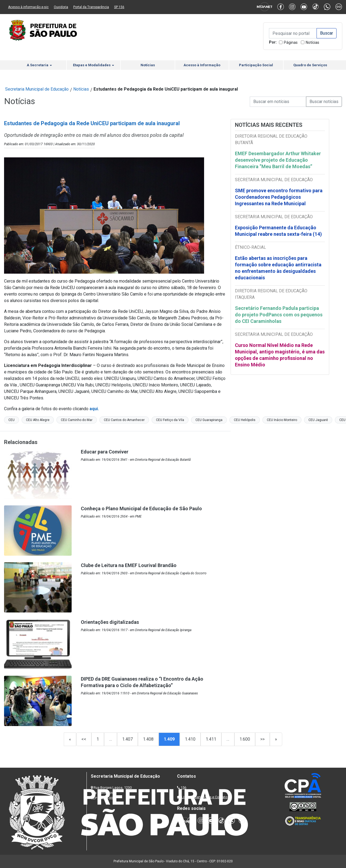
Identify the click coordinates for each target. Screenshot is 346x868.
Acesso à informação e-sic (28, 7)
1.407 (127, 739)
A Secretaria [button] (39, 65)
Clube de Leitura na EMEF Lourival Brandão (129, 565)
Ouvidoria (61, 7)
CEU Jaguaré (318, 420)
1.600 (245, 739)
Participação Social (256, 65)
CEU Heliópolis (245, 420)
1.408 (148, 739)
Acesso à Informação (202, 65)
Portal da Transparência (91, 7)
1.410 (190, 739)
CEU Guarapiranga (209, 420)
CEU (11, 420)
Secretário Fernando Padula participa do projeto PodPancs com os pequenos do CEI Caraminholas (279, 315)
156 (183, 788)
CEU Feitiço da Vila (170, 420)
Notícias (312, 42)
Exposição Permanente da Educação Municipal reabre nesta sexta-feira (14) (278, 231)
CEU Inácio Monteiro (282, 420)
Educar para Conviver (105, 452)
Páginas (291, 42)
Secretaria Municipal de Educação (37, 89)
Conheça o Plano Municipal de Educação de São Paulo (141, 508)
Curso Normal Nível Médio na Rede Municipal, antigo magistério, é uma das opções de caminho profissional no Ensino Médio (280, 355)
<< (84, 739)
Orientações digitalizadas (110, 622)
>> (262, 739)
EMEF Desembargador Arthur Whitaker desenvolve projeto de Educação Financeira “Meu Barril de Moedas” (278, 160)
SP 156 (119, 7)
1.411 (211, 739)
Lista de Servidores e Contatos (205, 797)
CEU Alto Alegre (38, 420)
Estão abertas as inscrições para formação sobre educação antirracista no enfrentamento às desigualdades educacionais (278, 268)
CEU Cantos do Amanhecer (124, 420)
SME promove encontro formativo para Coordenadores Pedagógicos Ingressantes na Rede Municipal (279, 197)
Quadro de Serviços (310, 65)
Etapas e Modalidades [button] (94, 65)
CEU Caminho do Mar (77, 420)
